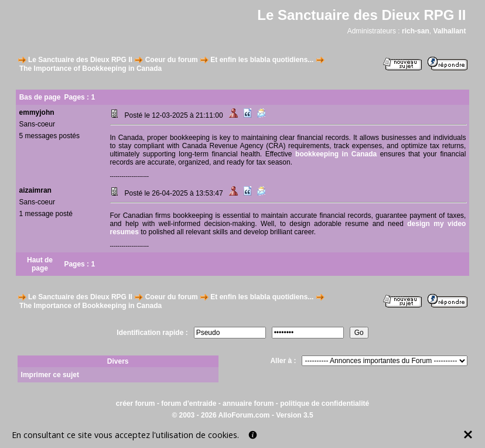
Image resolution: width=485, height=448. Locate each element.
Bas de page (40, 97)
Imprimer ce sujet (50, 375)
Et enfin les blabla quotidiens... (262, 60)
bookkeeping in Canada (336, 154)
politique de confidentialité (325, 403)
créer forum (136, 403)
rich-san (416, 31)
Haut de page (40, 264)
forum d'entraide (189, 403)
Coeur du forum (172, 60)
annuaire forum (248, 403)
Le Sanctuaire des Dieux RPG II (80, 60)
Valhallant (449, 31)
